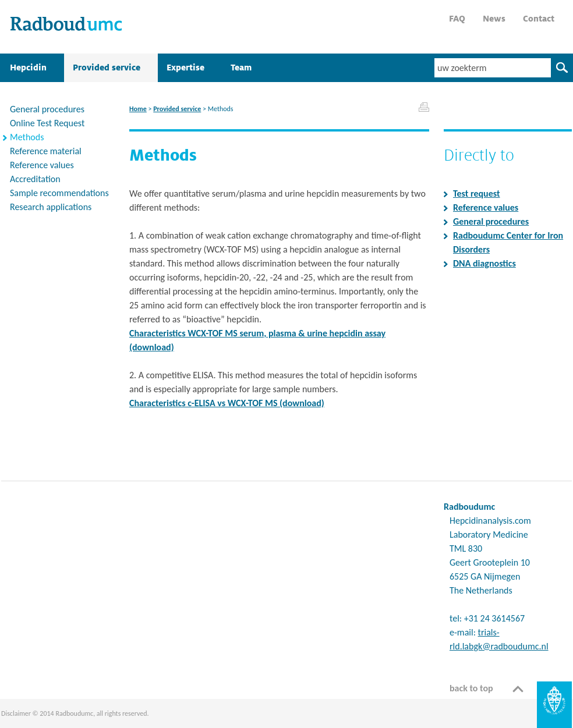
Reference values (486, 207)
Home (138, 109)
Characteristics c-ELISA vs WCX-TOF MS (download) (227, 403)
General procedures (491, 221)
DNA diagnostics (484, 263)
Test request (477, 193)
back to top (471, 688)
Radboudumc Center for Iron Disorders (508, 242)
